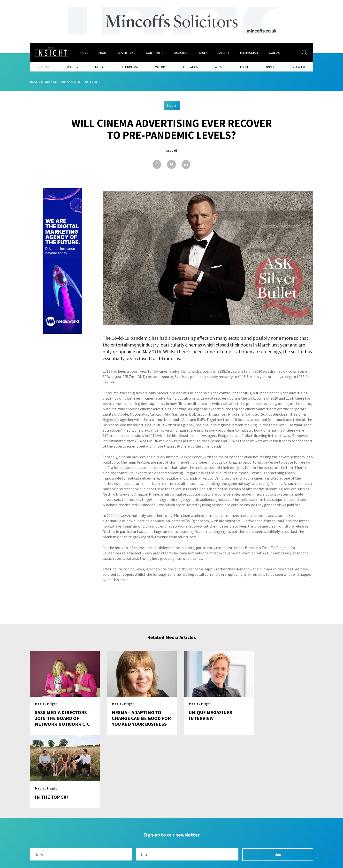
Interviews (299, 67)
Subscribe (181, 52)
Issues (203, 52)
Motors (160, 67)
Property (72, 67)
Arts (218, 67)
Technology (129, 67)
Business (43, 67)
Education (191, 67)
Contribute (155, 52)
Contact (276, 52)
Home (84, 52)
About (103, 52)
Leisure (244, 67)
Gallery (224, 52)
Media (99, 67)
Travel (270, 67)
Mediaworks (71, 863)
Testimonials (250, 52)
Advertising (127, 52)
